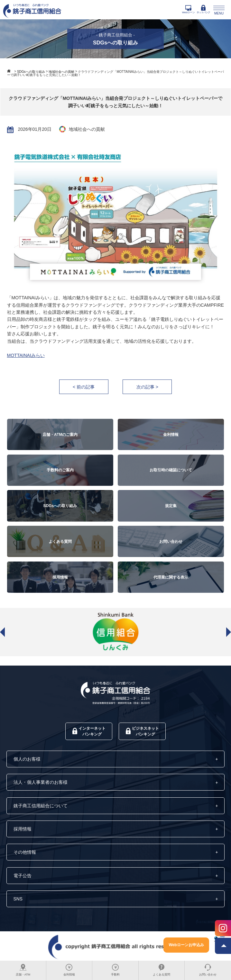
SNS (18, 900)
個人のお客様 (27, 760)
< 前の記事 (83, 387)
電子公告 (23, 877)
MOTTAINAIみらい (26, 356)
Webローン (189, 10)
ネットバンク (203, 9)
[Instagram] (223, 928)
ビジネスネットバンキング (142, 732)
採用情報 (23, 830)
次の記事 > (147, 387)
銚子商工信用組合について (41, 806)
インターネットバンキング (89, 732)
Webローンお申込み (186, 945)
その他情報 (25, 853)
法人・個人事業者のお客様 (41, 783)
